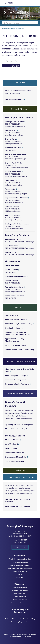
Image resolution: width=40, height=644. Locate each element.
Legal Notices (20, 470)
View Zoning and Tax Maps (16, 375)
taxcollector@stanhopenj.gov (16, 194)
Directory (20, 584)
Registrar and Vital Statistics (16, 198)
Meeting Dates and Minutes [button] (20, 394)
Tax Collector (10, 189)
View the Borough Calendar (16, 319)
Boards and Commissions (20, 603)
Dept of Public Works (14, 163)
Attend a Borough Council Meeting (19, 324)
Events (20, 616)
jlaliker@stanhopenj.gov (14, 185)
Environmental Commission (16, 276)
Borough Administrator (14, 122)
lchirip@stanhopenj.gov (14, 144)
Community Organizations (20, 622)
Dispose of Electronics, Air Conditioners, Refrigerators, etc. (18, 333)
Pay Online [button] (20, 83)
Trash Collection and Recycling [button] (20, 477)
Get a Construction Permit (16, 345)
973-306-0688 (11, 150)
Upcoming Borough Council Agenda (19, 424)
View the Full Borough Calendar (18, 506)
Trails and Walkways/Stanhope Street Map (20, 619)
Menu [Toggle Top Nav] (9, 3)
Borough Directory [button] (20, 109)
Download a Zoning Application (18, 384)
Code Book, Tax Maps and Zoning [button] (20, 361)
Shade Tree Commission (15, 296)
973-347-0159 (11, 124)
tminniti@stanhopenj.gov (14, 220)
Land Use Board (11, 280)
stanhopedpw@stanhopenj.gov (16, 167)
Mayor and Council (13, 265)
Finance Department (13, 172)
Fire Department (12, 246)
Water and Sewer (12, 215)
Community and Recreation (20, 611)
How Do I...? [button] (20, 307)
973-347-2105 (11, 242)
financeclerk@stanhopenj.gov (16, 176)
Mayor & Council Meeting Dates (18, 429)
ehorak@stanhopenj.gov (14, 135)
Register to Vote (12, 315)
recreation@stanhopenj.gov (15, 292)
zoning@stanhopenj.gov (14, 228)
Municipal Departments (20, 591)
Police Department (13, 252)
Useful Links (20, 577)
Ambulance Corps (12, 239)
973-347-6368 (11, 165)
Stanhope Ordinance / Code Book (20, 568)
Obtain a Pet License (13, 328)
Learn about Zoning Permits (16, 380)
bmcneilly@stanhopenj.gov (15, 126)
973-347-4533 (11, 255)
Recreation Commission (15, 287)
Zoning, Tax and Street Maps (20, 565)
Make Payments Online (14, 99)
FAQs (20, 574)
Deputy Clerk (10, 139)
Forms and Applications (20, 562)
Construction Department (16, 154)
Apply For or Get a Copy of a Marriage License (16, 340)
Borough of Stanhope (16, 14)
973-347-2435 (11, 272)
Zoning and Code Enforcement (17, 224)
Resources (20, 555)
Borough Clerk (11, 130)
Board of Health (12, 270)
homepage (7, 49)
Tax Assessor (10, 180)
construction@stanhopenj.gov (16, 159)
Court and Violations (13, 148)
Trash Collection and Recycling (20, 559)
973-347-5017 (11, 248)
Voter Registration (20, 571)
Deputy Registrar (12, 206)
